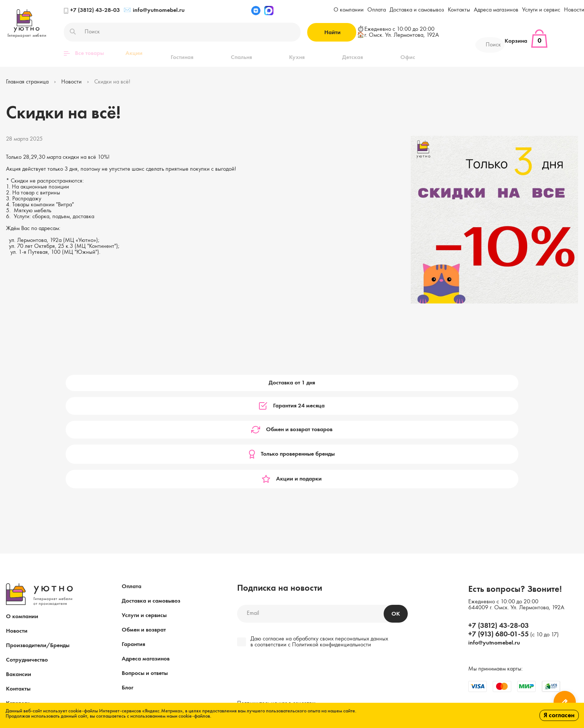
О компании (349, 10)
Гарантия (133, 548)
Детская (298, 53)
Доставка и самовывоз (417, 10)
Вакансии (19, 578)
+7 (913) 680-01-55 (498, 538)
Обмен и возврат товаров (292, 383)
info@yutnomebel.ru (154, 11)
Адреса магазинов (496, 10)
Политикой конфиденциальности (332, 549)
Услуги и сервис (541, 10)
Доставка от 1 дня (61, 383)
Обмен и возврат (144, 534)
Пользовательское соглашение (274, 654)
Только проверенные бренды (408, 383)
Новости (17, 535)
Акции (134, 53)
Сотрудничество (27, 564)
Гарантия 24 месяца (176, 383)
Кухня (259, 53)
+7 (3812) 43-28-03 (92, 11)
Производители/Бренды (38, 550)
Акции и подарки (523, 383)
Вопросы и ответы (145, 577)
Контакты (459, 10)
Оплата (377, 10)
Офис (338, 53)
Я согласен (559, 715)
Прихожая (380, 53)
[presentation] (288, 579)
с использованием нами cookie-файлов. (169, 716)
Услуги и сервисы (144, 519)
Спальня (219, 53)
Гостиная (175, 53)
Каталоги (18, 607)
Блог (127, 592)
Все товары (84, 53)
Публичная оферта (145, 654)
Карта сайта (22, 622)
